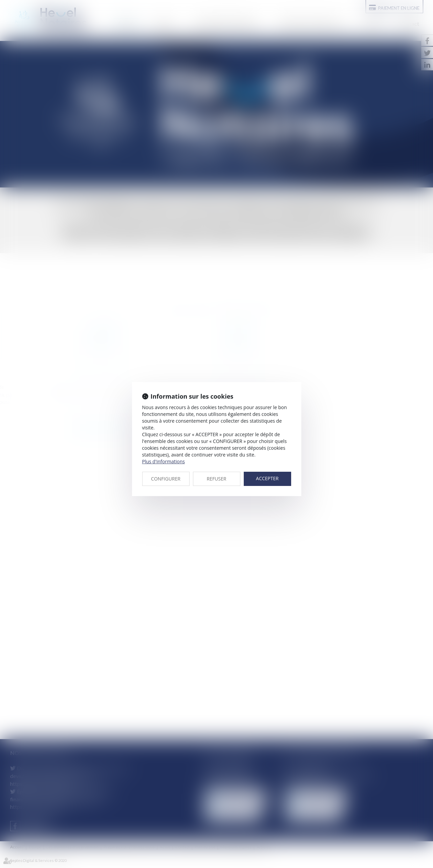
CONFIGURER (166, 479)
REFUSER (217, 479)
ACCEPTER (267, 478)
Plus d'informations (164, 461)
